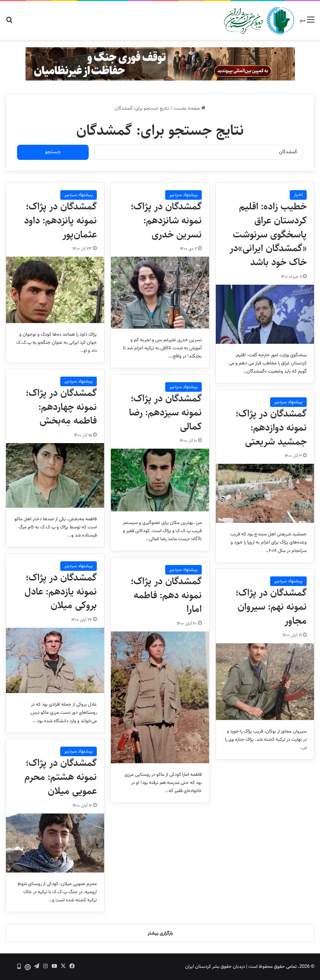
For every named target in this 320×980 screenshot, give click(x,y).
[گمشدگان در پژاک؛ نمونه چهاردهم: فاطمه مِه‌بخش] (55, 475)
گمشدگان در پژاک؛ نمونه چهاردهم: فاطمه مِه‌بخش (61, 407)
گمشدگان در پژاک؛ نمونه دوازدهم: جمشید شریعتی (271, 428)
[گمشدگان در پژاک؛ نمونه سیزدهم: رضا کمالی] (160, 480)
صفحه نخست (189, 109)
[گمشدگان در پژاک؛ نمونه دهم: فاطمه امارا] (160, 697)
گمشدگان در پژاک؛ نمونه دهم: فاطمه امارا (166, 595)
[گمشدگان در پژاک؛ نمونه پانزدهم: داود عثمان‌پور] (55, 290)
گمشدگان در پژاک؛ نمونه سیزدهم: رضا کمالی (165, 412)
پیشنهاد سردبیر (183, 195)
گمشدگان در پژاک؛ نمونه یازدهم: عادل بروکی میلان (61, 592)
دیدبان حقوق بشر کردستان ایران (215, 967)
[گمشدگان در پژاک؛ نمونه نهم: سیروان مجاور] (265, 682)
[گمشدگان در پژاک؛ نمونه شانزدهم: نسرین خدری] (160, 293)
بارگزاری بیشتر (160, 933)
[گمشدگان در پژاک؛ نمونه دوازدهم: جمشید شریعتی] (265, 493)
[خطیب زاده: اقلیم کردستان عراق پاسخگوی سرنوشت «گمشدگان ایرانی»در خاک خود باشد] (265, 314)
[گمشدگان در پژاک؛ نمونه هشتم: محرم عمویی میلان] (55, 843)
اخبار (298, 195)
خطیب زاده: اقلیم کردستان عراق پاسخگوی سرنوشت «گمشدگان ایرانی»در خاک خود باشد (268, 234)
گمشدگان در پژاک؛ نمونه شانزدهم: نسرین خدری (166, 220)
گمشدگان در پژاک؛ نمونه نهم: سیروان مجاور (271, 607)
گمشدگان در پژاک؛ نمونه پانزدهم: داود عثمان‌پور (60, 220)
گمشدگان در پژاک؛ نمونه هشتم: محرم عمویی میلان (61, 777)
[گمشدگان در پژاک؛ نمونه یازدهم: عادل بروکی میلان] (55, 660)
